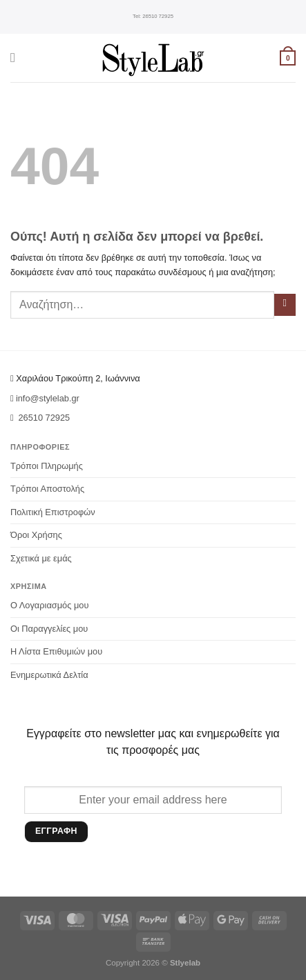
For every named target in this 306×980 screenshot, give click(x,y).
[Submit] (285, 305)
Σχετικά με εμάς (41, 558)
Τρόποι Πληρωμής (47, 466)
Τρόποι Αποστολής (47, 489)
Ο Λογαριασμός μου (49, 605)
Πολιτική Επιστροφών (53, 512)
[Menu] (17, 58)
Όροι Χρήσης (36, 535)
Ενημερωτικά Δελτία (49, 675)
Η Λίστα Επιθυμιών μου (56, 651)
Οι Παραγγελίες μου (49, 629)
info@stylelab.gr (48, 398)
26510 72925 (153, 17)
